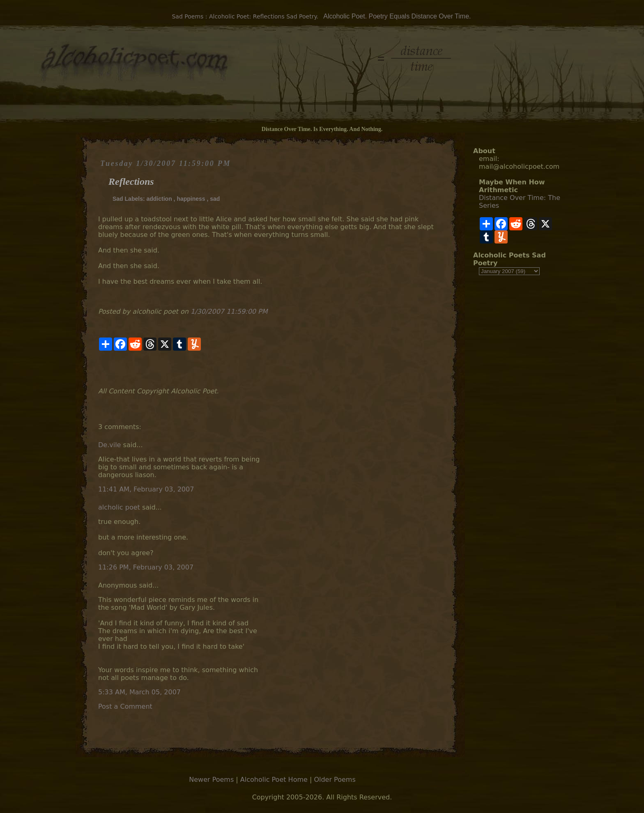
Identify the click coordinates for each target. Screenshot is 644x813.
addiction (159, 199)
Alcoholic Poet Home (274, 780)
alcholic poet (119, 507)
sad (215, 199)
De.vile (109, 445)
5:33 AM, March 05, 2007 (139, 692)
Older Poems (335, 780)
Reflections (131, 181)
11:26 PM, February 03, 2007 (146, 567)
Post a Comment (125, 706)
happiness (191, 199)
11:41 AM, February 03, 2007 (146, 489)
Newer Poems (211, 780)
